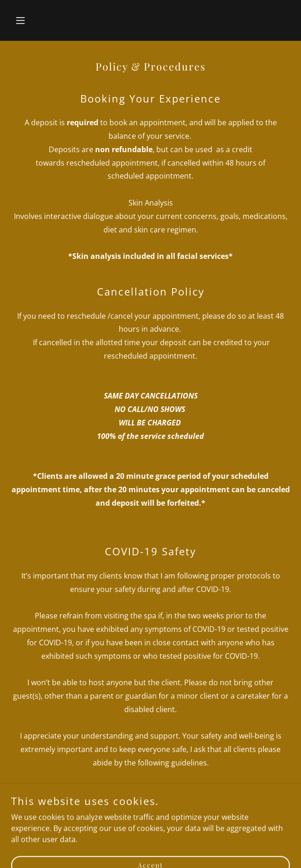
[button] (32, 20)
